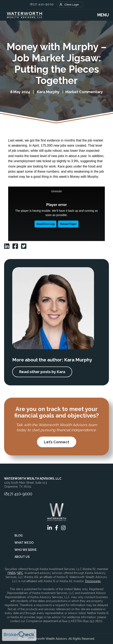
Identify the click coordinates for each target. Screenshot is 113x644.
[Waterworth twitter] (24, 246)
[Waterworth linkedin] (7, 246)
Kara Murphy (48, 92)
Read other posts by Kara (42, 372)
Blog (19, 535)
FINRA (12, 573)
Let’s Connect (57, 442)
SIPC (20, 573)
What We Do (24, 543)
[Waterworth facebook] (15, 246)
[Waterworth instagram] (63, 528)
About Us (22, 557)
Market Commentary (84, 92)
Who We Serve (26, 550)
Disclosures (93, 581)
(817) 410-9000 (42, 4)
